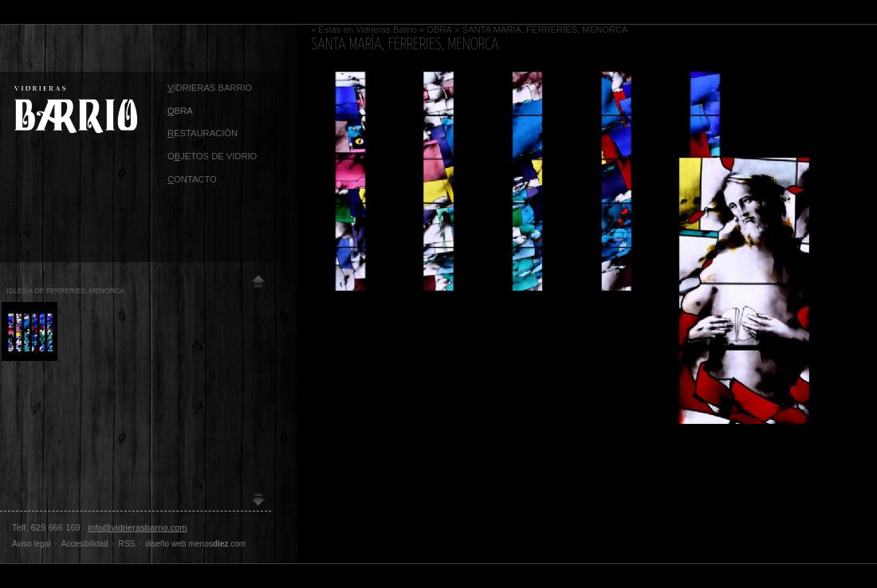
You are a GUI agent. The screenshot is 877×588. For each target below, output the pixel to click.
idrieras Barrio (210, 88)
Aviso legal (31, 544)
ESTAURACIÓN (203, 133)
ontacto (192, 179)
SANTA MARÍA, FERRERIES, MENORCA (545, 29)
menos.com (218, 544)
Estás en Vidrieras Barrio (368, 29)
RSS (127, 544)
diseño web (165, 544)
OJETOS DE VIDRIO (212, 156)
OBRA (439, 29)
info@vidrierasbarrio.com (138, 527)
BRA (180, 111)
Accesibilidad (85, 544)
